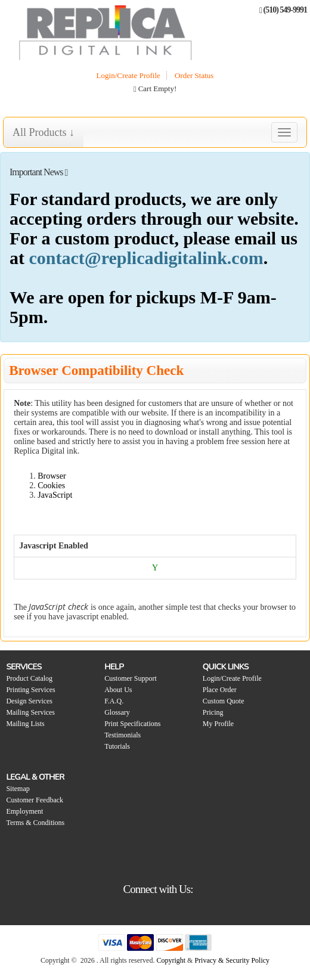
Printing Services (30, 690)
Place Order (220, 690)
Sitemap (18, 789)
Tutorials (117, 746)
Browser (52, 476)
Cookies (51, 486)
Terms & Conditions (35, 823)
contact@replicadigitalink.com (146, 258)
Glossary (117, 712)
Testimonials (123, 735)
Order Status (194, 75)
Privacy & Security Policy (232, 960)
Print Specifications (132, 724)
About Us (118, 690)
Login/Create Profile (128, 75)
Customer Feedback (35, 800)
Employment (24, 811)
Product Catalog (29, 678)
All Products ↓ (44, 132)
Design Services (29, 701)
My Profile (218, 724)
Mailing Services (30, 712)
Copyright (171, 960)
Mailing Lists (25, 724)
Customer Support (131, 678)
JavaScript (55, 495)
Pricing (213, 712)
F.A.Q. (114, 701)
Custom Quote (224, 701)
